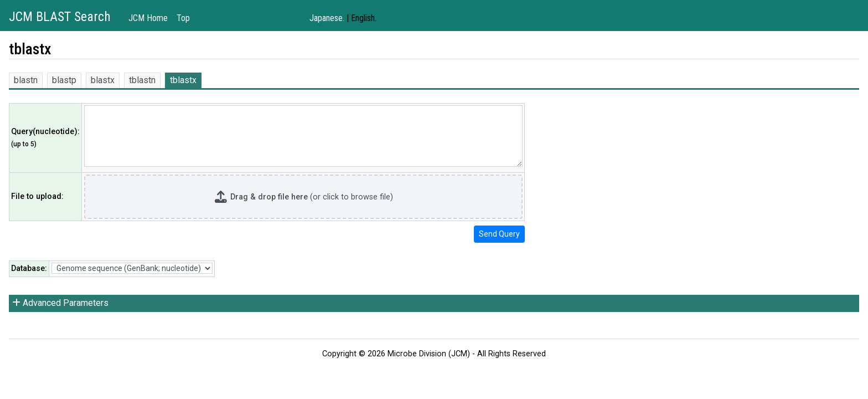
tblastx (183, 80)
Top (183, 18)
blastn (26, 80)
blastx (103, 80)
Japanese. (327, 18)
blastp (64, 80)
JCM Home (148, 18)
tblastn (142, 80)
